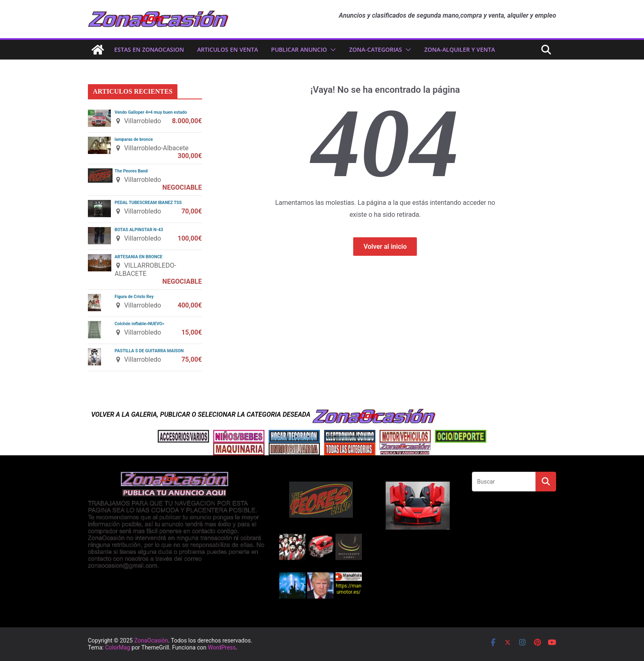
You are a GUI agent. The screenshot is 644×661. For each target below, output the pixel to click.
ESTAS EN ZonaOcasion (149, 49)
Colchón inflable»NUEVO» (139, 324)
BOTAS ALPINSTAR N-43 (139, 230)
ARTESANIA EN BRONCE (138, 257)
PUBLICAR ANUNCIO (299, 49)
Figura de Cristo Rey (134, 297)
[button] (331, 50)
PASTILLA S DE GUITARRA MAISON (149, 351)
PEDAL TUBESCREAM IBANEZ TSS (148, 203)
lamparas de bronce (134, 139)
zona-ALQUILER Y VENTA (460, 49)
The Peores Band (131, 171)
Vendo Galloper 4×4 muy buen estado (151, 112)
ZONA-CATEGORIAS (376, 49)
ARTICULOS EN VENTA (228, 49)
